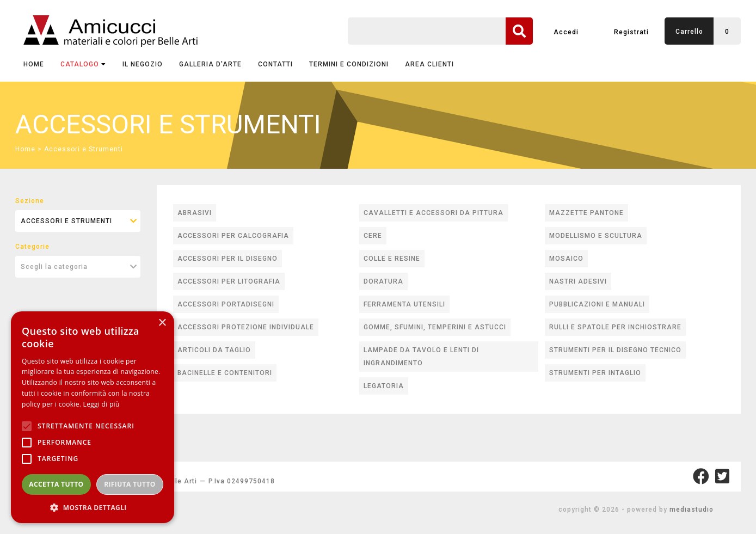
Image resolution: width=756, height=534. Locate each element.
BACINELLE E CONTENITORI (225, 373)
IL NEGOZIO (143, 64)
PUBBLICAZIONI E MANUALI (597, 304)
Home (34, 64)
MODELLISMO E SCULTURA (596, 236)
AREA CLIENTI (429, 64)
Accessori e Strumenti (84, 149)
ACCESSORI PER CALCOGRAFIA (233, 236)
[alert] (93, 417)
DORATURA (383, 281)
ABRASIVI (195, 213)
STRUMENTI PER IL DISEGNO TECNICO (615, 350)
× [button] (162, 323)
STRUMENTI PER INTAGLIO (595, 373)
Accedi (566, 32)
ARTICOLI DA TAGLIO (214, 350)
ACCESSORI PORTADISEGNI (226, 304)
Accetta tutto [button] (56, 484)
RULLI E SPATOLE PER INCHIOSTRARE (615, 327)
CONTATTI (275, 64)
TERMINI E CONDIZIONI (349, 64)
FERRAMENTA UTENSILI (404, 304)
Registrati (631, 32)
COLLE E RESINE (392, 259)
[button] (93, 507)
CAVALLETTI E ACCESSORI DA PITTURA (434, 213)
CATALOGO (83, 64)
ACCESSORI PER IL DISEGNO (228, 259)
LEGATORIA (384, 386)
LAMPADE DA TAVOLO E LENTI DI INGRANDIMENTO (421, 357)
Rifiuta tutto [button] (130, 484)
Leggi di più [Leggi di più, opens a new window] (102, 404)
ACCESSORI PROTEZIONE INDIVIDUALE (246, 327)
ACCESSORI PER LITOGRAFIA (229, 281)
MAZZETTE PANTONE (586, 213)
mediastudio (692, 510)
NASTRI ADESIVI (578, 281)
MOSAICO (566, 259)
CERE (373, 236)
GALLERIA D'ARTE (210, 64)
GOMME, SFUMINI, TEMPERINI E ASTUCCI (435, 327)
